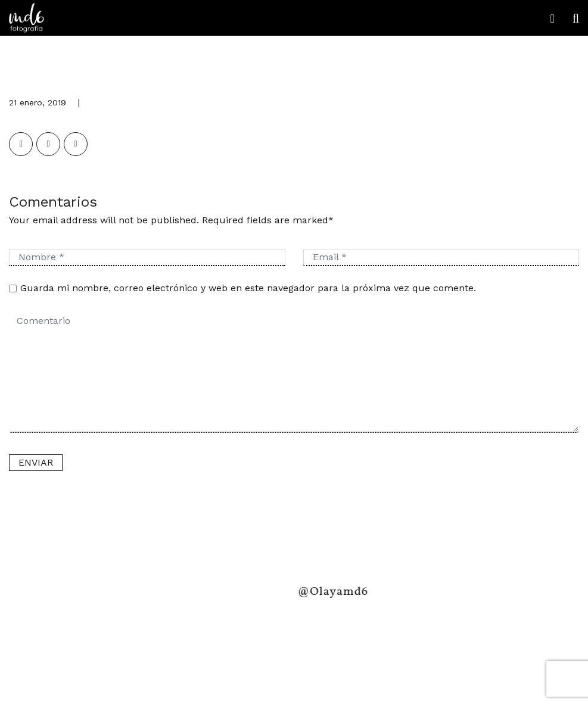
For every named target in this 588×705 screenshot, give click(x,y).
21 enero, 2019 (38, 102)
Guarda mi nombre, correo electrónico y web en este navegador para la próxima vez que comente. (248, 288)
